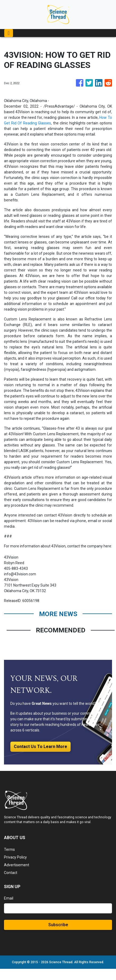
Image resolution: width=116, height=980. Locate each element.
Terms (9, 849)
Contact (11, 873)
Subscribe (58, 925)
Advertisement (17, 865)
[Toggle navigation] (9, 33)
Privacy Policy (15, 857)
